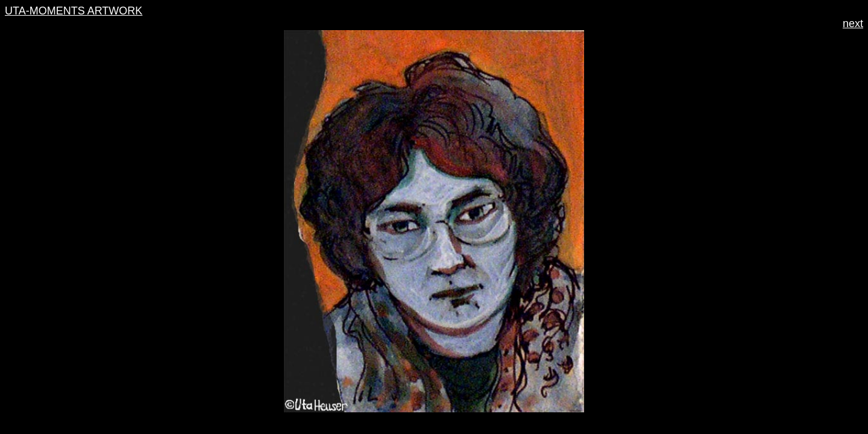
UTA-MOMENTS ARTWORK (74, 11)
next (853, 24)
